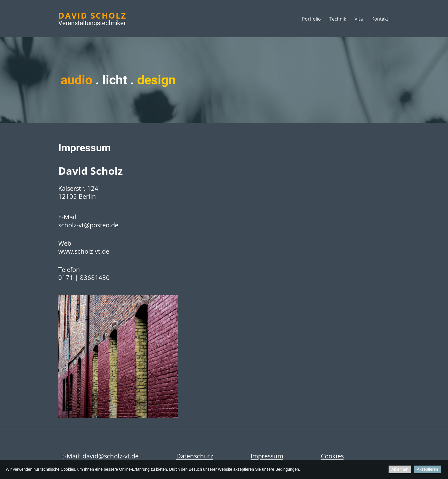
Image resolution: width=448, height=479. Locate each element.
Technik (338, 19)
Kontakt (380, 19)
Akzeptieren (427, 469)
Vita (359, 19)
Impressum (267, 456)
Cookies (332, 456)
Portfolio (311, 19)
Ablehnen (400, 469)
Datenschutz (195, 456)
